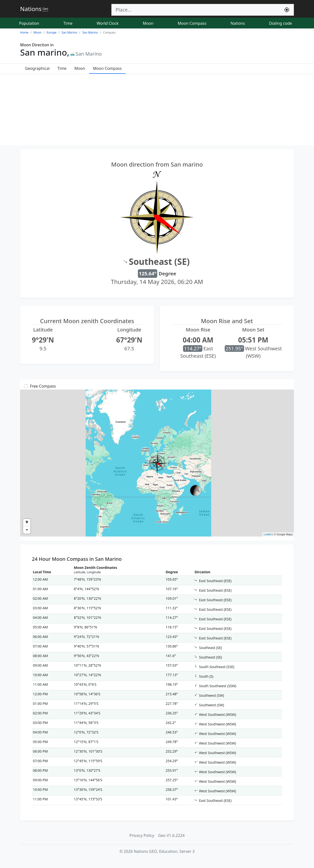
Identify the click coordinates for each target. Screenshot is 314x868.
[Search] (196, 10)
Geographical (37, 68)
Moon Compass (192, 23)
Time (68, 23)
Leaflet (268, 534)
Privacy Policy (142, 835)
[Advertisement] (157, 111)
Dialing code (281, 23)
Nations (238, 23)
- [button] (27, 530)
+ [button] (27, 523)
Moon (148, 23)
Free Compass (43, 386)
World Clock (108, 23)
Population (29, 23)
